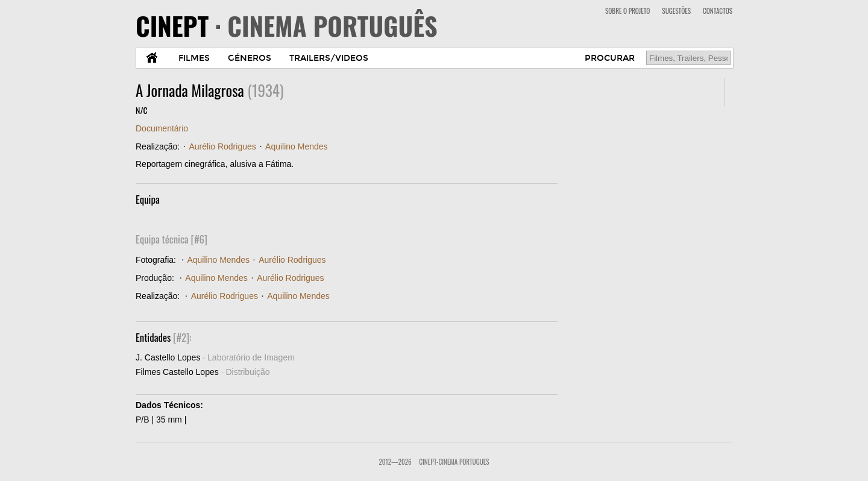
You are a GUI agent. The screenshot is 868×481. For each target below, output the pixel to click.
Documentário (162, 128)
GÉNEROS (250, 58)
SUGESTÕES (676, 11)
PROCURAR (610, 58)
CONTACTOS (718, 11)
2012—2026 (395, 462)
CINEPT (287, 25)
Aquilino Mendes (297, 146)
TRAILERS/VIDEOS (329, 58)
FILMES (194, 58)
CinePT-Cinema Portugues (454, 462)
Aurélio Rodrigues (222, 146)
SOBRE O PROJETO (627, 11)
